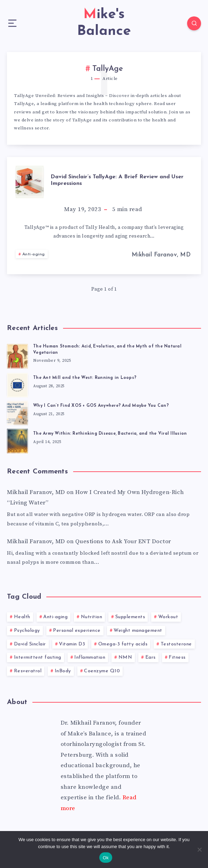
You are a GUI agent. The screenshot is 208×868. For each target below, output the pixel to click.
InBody (63, 671)
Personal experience (77, 631)
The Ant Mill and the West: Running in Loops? (85, 378)
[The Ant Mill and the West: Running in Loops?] (17, 384)
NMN (125, 657)
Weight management (138, 631)
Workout (168, 617)
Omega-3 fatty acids (123, 644)
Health (22, 617)
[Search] (194, 23)
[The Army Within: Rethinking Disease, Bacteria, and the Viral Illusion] (17, 440)
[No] (199, 850)
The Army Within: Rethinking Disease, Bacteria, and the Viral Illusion (110, 434)
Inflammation (90, 657)
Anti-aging (34, 254)
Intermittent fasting (38, 657)
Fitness (177, 657)
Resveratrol (28, 671)
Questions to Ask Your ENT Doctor (123, 541)
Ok (106, 858)
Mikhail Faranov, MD (36, 492)
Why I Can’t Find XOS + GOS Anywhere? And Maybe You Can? (101, 406)
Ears (151, 657)
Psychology (27, 631)
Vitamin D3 (72, 644)
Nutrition (92, 617)
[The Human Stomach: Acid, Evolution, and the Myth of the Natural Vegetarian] (17, 355)
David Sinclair (30, 644)
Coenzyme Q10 (102, 671)
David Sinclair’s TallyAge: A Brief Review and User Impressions (117, 180)
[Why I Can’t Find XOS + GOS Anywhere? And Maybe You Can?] (17, 412)
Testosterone (176, 644)
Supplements (130, 617)
